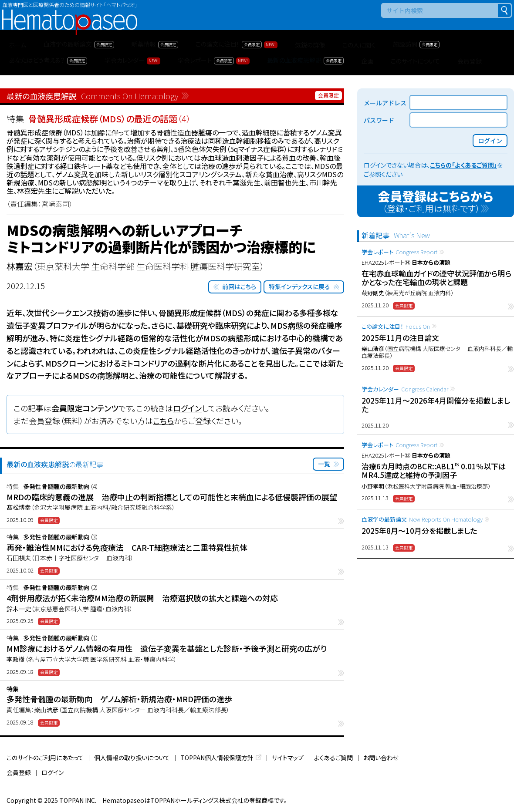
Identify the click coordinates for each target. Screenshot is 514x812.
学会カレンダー (405, 389)
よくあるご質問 (333, 758)
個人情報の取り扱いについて (132, 758)
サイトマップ (288, 758)
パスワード (379, 120)
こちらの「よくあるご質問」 (463, 165)
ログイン (187, 408)
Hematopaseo (70, 13)
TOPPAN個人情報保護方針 (217, 758)
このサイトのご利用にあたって (45, 758)
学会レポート (399, 252)
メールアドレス (385, 103)
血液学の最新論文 (422, 519)
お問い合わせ (381, 758)
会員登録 (19, 772)
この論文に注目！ (396, 326)
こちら (163, 421)
